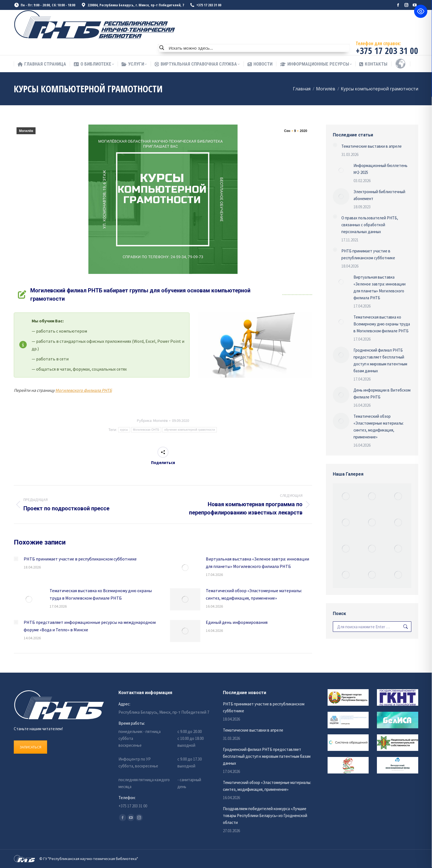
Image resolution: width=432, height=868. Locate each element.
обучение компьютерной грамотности (190, 430)
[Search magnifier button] (162, 48)
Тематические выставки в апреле (372, 146)
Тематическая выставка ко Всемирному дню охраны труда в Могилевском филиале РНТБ (101, 594)
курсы (124, 430)
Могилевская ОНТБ (146, 430)
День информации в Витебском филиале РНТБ (382, 393)
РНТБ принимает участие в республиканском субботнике (80, 559)
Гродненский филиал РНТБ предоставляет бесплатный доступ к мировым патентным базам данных (380, 360)
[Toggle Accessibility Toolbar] (421, 11)
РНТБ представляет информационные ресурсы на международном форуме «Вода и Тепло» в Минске (90, 626)
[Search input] (258, 48)
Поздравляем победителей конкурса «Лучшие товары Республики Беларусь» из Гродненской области (265, 816)
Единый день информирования (237, 622)
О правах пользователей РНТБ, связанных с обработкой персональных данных (370, 225)
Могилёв (26, 131)
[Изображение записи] (16, 559)
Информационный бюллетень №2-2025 (380, 169)
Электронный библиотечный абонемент (379, 195)
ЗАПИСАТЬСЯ (30, 747)
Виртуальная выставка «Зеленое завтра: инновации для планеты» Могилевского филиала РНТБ (257, 563)
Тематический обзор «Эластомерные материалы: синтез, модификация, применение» (254, 594)
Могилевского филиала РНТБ (84, 390)
